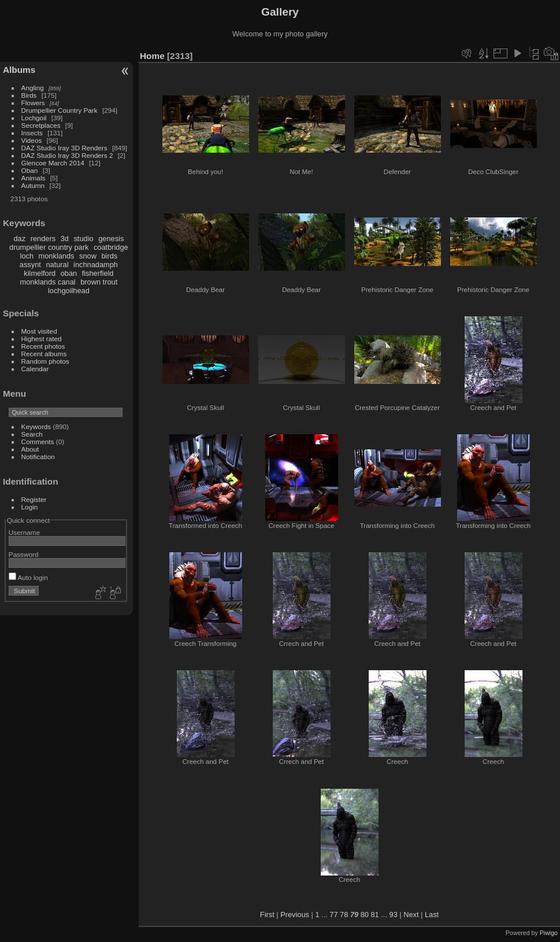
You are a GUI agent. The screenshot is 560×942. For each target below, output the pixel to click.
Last (432, 915)
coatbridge (111, 247)
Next (411, 915)
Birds (29, 95)
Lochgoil (34, 118)
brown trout (99, 282)
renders (43, 239)
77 (333, 915)
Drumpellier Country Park (60, 110)
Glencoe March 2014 (53, 163)
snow (88, 256)
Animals (34, 178)
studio (83, 239)
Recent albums (44, 354)
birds (109, 256)
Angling (33, 88)
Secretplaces (41, 125)
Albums (19, 70)
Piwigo (549, 933)
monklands (57, 256)
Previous (295, 915)
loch (27, 256)
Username (24, 532)
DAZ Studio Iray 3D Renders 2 (67, 155)
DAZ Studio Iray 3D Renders (64, 148)
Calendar (35, 369)
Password (24, 554)
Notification (38, 457)
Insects (32, 133)
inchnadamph (96, 265)
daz (20, 239)
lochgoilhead (69, 291)
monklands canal (48, 282)
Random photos (45, 361)
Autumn (33, 185)
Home (152, 56)
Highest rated (42, 339)
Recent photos (43, 346)
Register (34, 499)
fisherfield (98, 273)
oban (69, 273)
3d (65, 239)
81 (375, 915)
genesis (111, 239)
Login (30, 507)
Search (32, 434)
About (30, 449)
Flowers (33, 103)
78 (344, 915)
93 (394, 915)
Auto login (28, 577)
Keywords (36, 426)
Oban (30, 170)
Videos (32, 140)
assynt (30, 265)
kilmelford (40, 273)
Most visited (39, 331)
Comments (38, 442)
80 (365, 915)
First (267, 915)
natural (57, 265)
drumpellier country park (49, 247)
